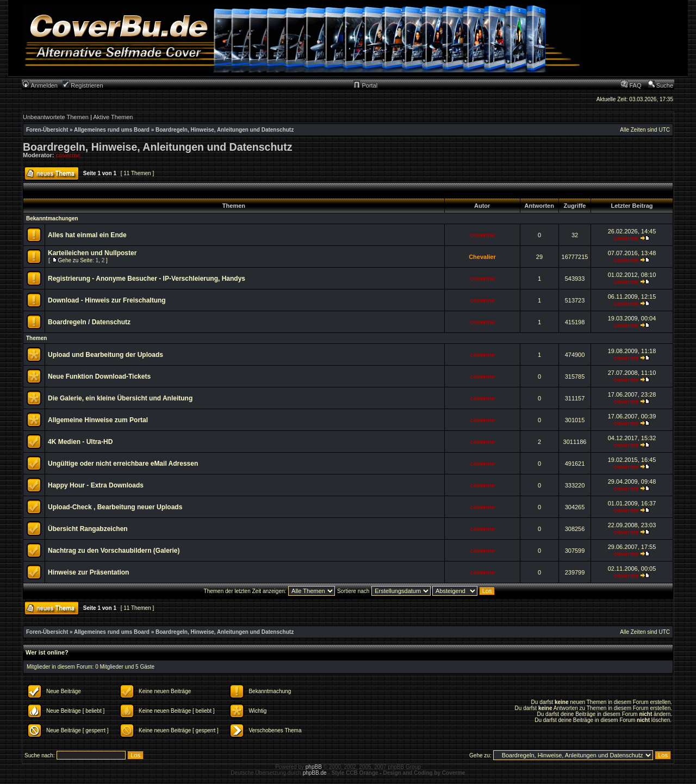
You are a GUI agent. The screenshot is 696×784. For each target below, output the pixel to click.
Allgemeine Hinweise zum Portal (98, 420)
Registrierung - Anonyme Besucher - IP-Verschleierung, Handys (147, 279)
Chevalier (482, 257)
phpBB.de (315, 773)
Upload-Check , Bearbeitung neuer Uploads (115, 507)
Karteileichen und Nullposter (92, 253)
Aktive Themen (113, 117)
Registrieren (83, 85)
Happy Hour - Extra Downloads (96, 485)
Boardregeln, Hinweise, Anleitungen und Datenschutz (225, 130)
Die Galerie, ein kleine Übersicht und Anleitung (120, 398)
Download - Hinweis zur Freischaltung (107, 300)
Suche (661, 85)
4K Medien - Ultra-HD (80, 442)
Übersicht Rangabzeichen (88, 529)
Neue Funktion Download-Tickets (99, 376)
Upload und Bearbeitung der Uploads (105, 355)
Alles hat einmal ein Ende (87, 235)
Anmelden (40, 85)
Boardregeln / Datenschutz (89, 322)
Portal (365, 85)
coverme (68, 155)
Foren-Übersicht (47, 130)
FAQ (631, 85)
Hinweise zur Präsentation (88, 572)
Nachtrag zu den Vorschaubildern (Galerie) (114, 551)
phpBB (314, 767)
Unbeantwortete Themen (56, 117)
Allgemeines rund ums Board (112, 130)
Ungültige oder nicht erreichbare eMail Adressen (123, 464)
